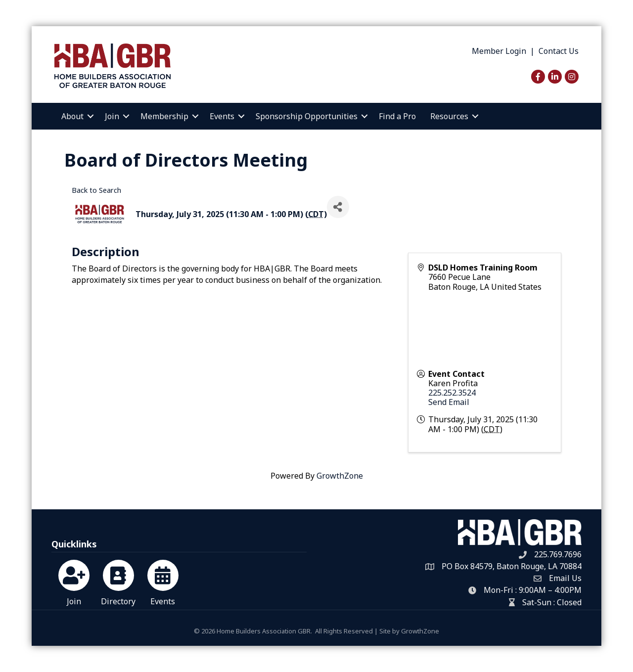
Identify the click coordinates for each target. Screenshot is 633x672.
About (72, 116)
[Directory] (118, 581)
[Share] (338, 207)
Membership (164, 116)
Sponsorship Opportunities (307, 116)
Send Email (449, 402)
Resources (449, 116)
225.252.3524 (452, 393)
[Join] (74, 581)
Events (222, 116)
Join (112, 116)
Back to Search (96, 190)
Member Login (499, 51)
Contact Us (559, 51)
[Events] (163, 581)
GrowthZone (340, 476)
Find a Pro (397, 116)
